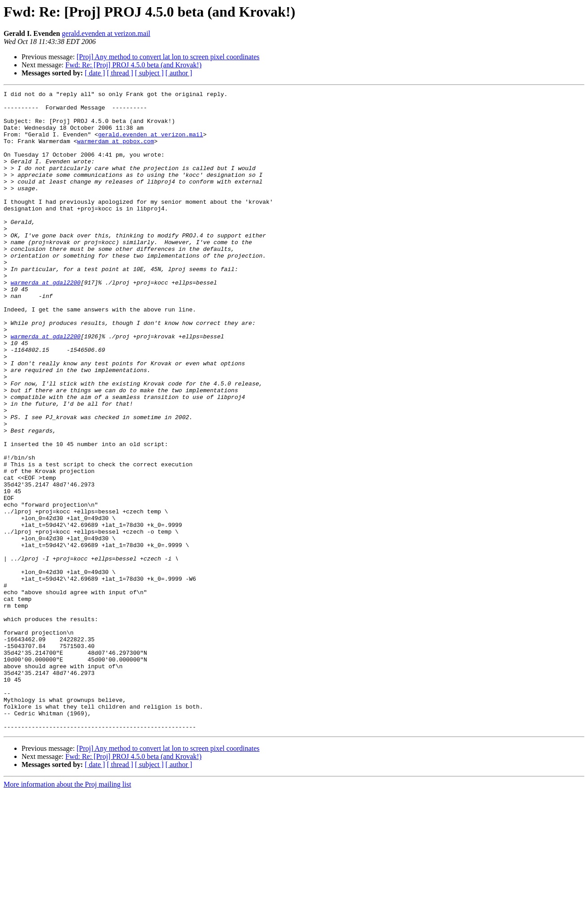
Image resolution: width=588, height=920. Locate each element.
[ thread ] (120, 73)
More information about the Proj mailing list (67, 912)
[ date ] (95, 73)
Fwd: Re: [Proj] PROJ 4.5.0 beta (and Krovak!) (134, 65)
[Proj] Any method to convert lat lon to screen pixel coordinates (168, 57)
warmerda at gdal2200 (46, 321)
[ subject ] (149, 73)
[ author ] (179, 73)
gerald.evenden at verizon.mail (106, 33)
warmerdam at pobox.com (116, 152)
